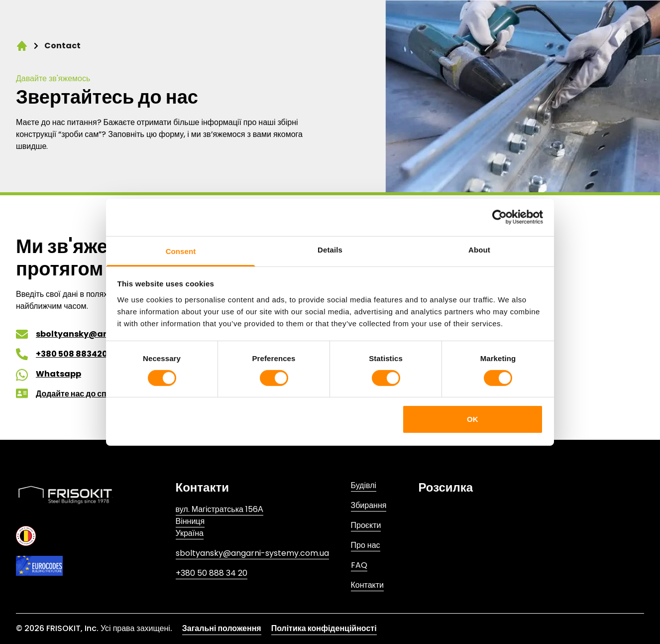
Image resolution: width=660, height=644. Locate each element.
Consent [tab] (181, 251)
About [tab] (479, 249)
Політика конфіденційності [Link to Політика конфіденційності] (324, 628)
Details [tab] (330, 249)
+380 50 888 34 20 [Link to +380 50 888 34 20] (212, 573)
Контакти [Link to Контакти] (368, 585)
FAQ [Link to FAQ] (359, 565)
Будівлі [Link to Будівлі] (364, 485)
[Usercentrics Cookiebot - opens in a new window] (499, 217)
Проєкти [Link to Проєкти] (366, 525)
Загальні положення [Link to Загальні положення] (222, 628)
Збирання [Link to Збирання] (369, 505)
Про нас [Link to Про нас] (366, 545)
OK (473, 419)
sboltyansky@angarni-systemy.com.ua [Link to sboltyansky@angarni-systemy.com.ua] (252, 553)
